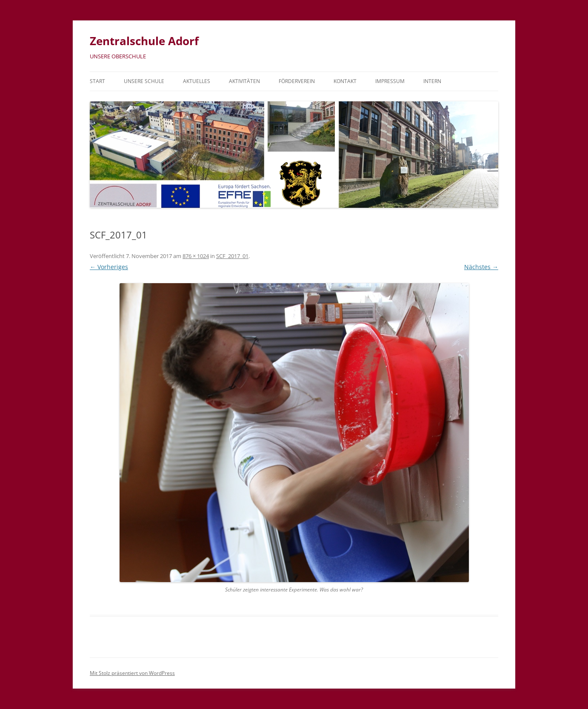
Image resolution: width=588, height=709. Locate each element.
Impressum (390, 81)
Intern (432, 81)
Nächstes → (481, 267)
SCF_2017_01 (232, 256)
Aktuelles (197, 81)
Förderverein (297, 81)
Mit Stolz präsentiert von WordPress (132, 673)
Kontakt (345, 81)
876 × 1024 (196, 256)
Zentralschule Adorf (144, 41)
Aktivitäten (244, 81)
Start (97, 81)
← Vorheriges (109, 267)
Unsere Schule (144, 81)
